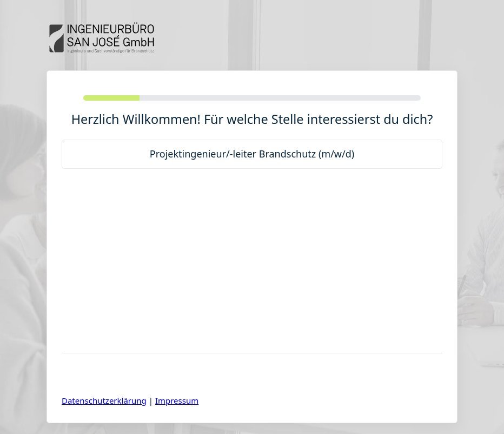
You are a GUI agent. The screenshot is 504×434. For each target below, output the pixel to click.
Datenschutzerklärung (104, 400)
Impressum (177, 400)
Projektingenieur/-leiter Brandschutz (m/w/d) (252, 154)
